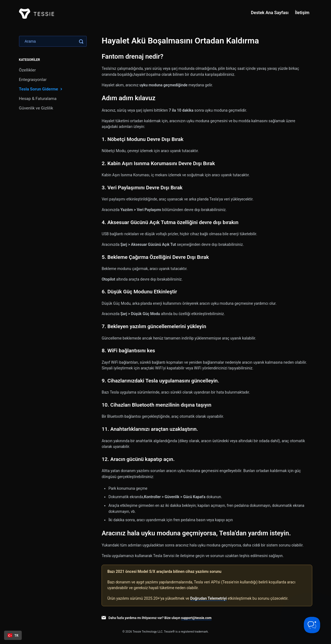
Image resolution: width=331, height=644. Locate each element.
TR (13, 635)
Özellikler (27, 70)
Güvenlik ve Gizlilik (36, 108)
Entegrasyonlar (33, 80)
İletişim (302, 13)
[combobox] (13, 635)
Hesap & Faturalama (38, 99)
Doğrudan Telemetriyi (209, 598)
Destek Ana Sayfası (270, 13)
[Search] (53, 41)
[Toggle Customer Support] (312, 625)
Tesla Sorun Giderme (41, 89)
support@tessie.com (196, 618)
